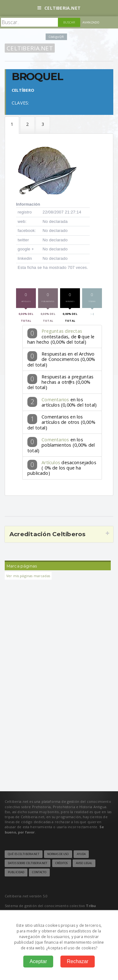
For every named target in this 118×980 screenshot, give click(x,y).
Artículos (51, 462)
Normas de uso (58, 854)
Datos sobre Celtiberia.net (28, 863)
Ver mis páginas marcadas (28, 576)
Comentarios (55, 400)
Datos (12, 125)
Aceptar (38, 961)
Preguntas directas (62, 331)
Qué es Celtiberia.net (24, 854)
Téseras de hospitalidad (43, 125)
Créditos (62, 863)
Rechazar (77, 961)
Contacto (39, 872)
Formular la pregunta (27, 125)
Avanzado (91, 22)
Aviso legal (84, 863)
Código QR (56, 37)
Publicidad (16, 872)
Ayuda (81, 854)
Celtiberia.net (59, 8)
